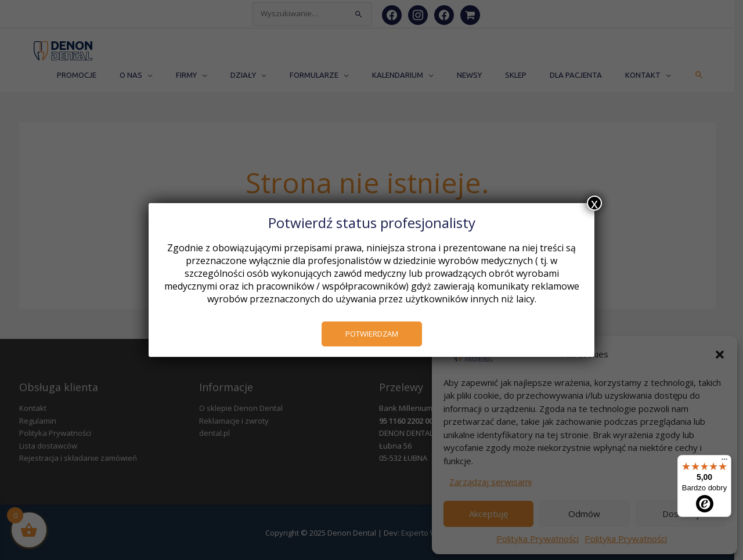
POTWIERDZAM (372, 334)
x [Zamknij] (594, 203)
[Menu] (724, 462)
